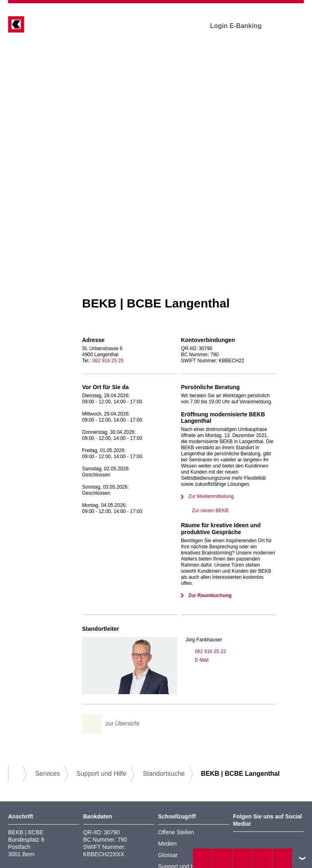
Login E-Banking (242, 26)
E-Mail (197, 660)
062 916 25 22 (206, 652)
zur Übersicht (114, 724)
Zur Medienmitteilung (211, 496)
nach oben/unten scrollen (302, 858)
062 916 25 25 (108, 361)
